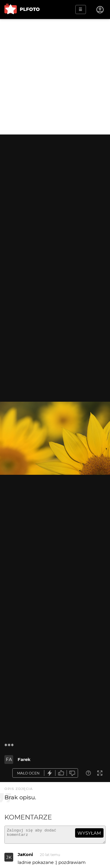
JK (9, 860)
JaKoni (25, 857)
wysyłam (89, 833)
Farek (24, 759)
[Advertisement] (55, 77)
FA (9, 759)
